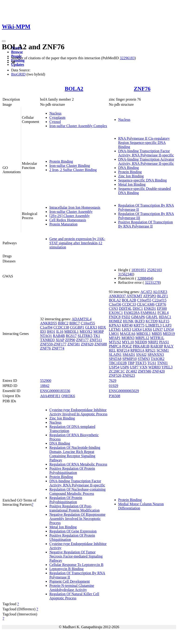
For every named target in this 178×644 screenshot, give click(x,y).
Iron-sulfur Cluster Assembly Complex (78, 126)
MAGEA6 (128, 334)
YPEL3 (167, 367)
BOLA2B (129, 300)
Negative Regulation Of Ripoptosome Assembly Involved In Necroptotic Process (77, 519)
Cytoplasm (57, 117)
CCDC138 (61, 327)
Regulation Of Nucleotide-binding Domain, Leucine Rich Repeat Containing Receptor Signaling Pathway (75, 454)
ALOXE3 (160, 292)
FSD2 (126, 317)
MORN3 (128, 338)
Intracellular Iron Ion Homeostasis (75, 207)
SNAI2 (141, 355)
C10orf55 (88, 323)
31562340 (126, 274)
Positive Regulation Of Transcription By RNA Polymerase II (146, 224)
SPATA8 (115, 359)
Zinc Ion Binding (131, 176)
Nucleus (55, 113)
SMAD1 (129, 355)
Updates (18, 64)
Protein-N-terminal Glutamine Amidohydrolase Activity (72, 588)
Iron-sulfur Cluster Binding (70, 166)
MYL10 (128, 342)
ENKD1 (150, 309)
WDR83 (154, 367)
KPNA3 (115, 325)
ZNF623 (129, 375)
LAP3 (167, 325)
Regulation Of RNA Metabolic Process (78, 464)
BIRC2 (63, 323)
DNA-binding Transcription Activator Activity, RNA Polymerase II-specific (146, 161)
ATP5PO (150, 296)
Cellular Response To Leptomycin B (76, 565)
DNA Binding (129, 168)
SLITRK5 (85, 336)
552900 (46, 381)
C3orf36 (115, 304)
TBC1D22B (118, 363)
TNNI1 (162, 363)
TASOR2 (157, 359)
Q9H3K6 (68, 396)
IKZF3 (140, 321)
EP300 (162, 309)
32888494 (145, 278)
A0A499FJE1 (50, 396)
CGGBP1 (77, 327)
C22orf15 (159, 300)
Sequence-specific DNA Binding (143, 180)
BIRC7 (75, 323)
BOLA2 (74, 89)
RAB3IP (157, 346)
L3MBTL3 (153, 325)
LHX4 (137, 329)
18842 (45, 386)
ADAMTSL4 (81, 319)
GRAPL (152, 317)
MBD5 (157, 334)
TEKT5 (141, 363)
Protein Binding (61, 161)
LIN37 (158, 329)
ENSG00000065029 (124, 391)
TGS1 (152, 363)
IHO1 (51, 332)
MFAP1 (115, 338)
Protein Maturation (63, 224)
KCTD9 (152, 321)
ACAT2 (146, 292)
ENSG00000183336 (55, 391)
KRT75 (139, 325)
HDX (102, 327)
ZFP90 (70, 340)
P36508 (115, 396)
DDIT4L (125, 309)
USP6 (125, 367)
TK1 (97, 336)
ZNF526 (115, 375)
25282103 (155, 270)
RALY (169, 346)
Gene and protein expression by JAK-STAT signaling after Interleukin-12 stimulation (77, 243)
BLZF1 (163, 296)
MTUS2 (115, 342)
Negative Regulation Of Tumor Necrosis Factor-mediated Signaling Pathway (76, 556)
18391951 (139, 270)
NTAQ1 (46, 336)
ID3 (43, 332)
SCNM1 (163, 350)
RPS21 (150, 350)
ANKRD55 (49, 323)
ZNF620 (87, 344)
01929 (114, 386)
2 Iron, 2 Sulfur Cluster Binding (73, 170)
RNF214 (123, 350)
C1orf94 (46, 327)
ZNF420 (159, 371)
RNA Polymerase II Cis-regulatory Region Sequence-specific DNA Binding (144, 143)
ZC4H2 (131, 371)
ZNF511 (96, 340)
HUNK (128, 321)
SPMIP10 (130, 359)
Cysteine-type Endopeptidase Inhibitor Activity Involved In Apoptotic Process (78, 412)
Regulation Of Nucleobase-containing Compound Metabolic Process (78, 491)
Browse (17, 52)
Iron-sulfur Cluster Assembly (71, 212)
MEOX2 (86, 332)
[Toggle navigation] (4, 41)
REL (112, 350)
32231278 (152, 282)
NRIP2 (153, 342)
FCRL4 (163, 313)
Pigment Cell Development (70, 581)
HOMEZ (116, 321)
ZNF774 (58, 348)
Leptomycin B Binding (67, 569)
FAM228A (132, 313)
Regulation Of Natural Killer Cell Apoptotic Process (74, 596)
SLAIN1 (115, 355)
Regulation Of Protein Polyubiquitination (66, 500)
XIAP (60, 340)
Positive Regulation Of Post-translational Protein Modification (75, 508)
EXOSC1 (116, 313)
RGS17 (71, 336)
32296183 (127, 58)
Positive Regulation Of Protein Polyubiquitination (72, 471)
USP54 (114, 367)
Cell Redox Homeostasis (68, 220)
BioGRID (18, 74)
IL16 (60, 332)
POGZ (127, 346)
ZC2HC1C (117, 371)
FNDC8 (115, 317)
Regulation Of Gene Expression (73, 531)
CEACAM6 (146, 304)
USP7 (134, 367)
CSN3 (113, 309)
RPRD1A (137, 350)
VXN (143, 367)
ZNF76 (142, 89)
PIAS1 (164, 342)
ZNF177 (82, 340)
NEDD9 (141, 342)
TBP (131, 363)
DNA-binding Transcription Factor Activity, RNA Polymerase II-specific (146, 153)
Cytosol (55, 122)
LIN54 (169, 329)
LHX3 (126, 329)
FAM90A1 (148, 313)
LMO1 (114, 334)
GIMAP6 (138, 317)
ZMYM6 (145, 371)
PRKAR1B (141, 346)
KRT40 (127, 325)
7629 (113, 381)
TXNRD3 (47, 340)
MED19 (169, 334)
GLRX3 (91, 327)
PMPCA (115, 346)
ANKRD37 (117, 296)
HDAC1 (165, 317)
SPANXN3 (156, 355)
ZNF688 (101, 344)
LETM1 (115, 329)
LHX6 (147, 329)
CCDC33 (129, 304)
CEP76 (161, 304)
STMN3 (144, 359)
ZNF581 (74, 344)
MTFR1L (157, 338)
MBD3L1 (71, 332)
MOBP (99, 332)
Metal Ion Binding (132, 184)
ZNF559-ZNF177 (53, 344)
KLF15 (164, 321)
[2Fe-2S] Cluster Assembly (70, 216)
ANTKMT (134, 296)
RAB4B (59, 336)
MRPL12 (142, 338)
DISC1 (138, 309)
